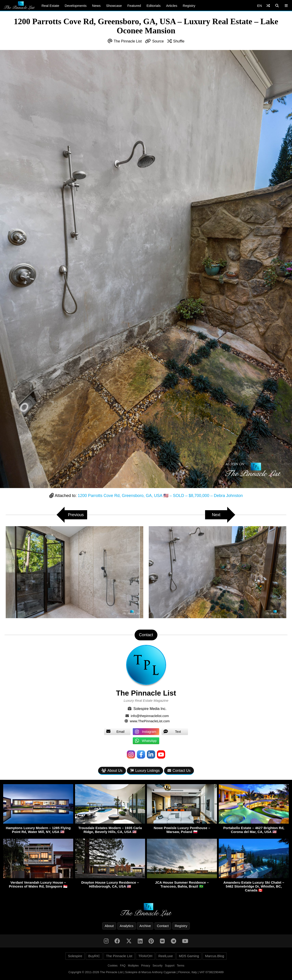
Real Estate (50, 6)
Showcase (114, 6)
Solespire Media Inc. (150, 709)
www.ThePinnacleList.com (150, 721)
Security (158, 966)
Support (170, 966)
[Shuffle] (268, 6)
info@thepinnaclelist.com (150, 716)
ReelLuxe (166, 956)
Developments (76, 6)
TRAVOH (145, 956)
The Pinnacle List (128, 41)
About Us (112, 771)
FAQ (123, 966)
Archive (145, 926)
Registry (189, 6)
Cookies (113, 966)
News (96, 6)
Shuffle (179, 41)
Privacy (146, 966)
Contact (163, 926)
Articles (172, 6)
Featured (134, 6)
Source (158, 41)
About (109, 926)
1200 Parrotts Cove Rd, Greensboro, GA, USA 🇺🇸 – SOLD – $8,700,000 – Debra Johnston (160, 496)
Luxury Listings (145, 771)
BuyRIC (94, 956)
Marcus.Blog (215, 956)
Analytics (127, 926)
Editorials (154, 6)
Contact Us (179, 771)
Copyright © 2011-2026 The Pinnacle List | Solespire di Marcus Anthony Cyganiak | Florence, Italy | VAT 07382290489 (146, 972)
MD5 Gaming (189, 956)
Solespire (75, 956)
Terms (181, 966)
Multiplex (133, 966)
